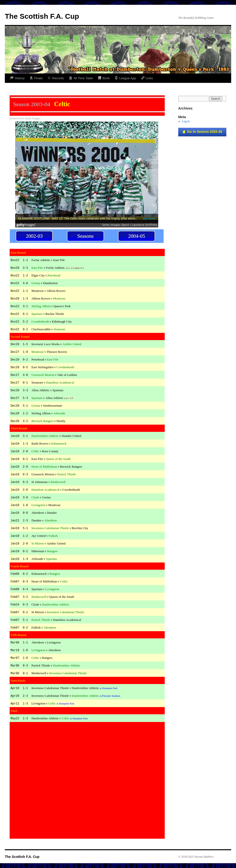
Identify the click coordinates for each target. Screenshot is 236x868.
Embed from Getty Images (25, 119)
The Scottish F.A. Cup (42, 16)
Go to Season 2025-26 (202, 132)
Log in (186, 121)
